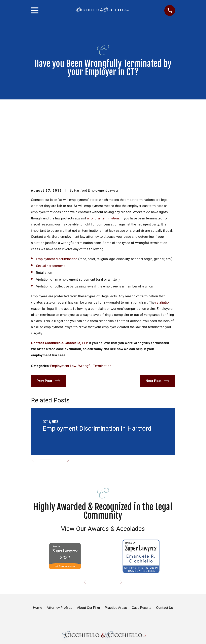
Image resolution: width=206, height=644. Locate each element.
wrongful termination (103, 150)
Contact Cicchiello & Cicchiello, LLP (60, 274)
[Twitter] (98, 641)
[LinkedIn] (118, 641)
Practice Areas (116, 539)
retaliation (163, 234)
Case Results (142, 539)
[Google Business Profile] (108, 641)
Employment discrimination (57, 190)
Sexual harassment (50, 197)
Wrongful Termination (95, 297)
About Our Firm (89, 539)
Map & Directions (103, 603)
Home (38, 539)
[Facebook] (88, 641)
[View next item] (70, 391)
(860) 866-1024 (103, 622)
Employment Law (63, 297)
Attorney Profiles (59, 539)
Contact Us (165, 539)
